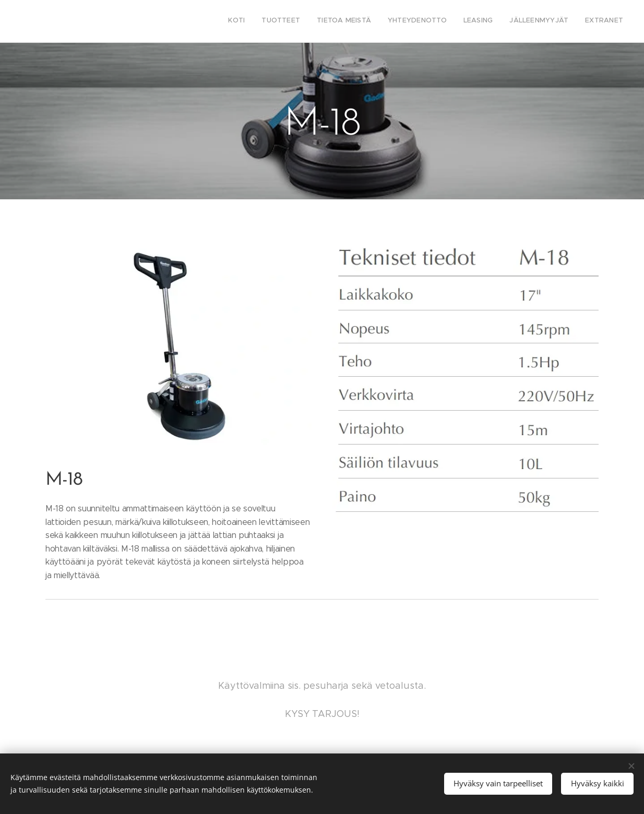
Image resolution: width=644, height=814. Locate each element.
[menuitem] (526, 21)
